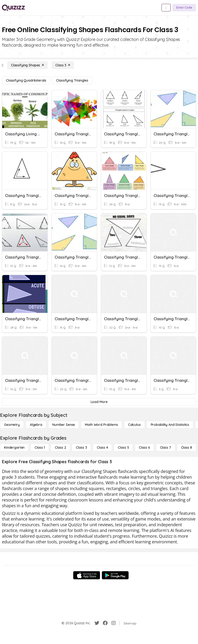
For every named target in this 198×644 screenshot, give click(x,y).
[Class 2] (60, 447)
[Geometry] (12, 425)
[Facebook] (105, 623)
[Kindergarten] (14, 447)
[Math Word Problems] (101, 425)
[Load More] (99, 402)
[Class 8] (187, 447)
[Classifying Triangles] (72, 80)
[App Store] (87, 575)
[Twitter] (97, 623)
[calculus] (134, 425)
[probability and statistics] (170, 425)
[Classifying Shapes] (27, 65)
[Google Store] (115, 575)
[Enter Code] (184, 8)
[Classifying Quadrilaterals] (26, 80)
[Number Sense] (64, 425)
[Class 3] (63, 65)
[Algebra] (36, 425)
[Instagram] (114, 623)
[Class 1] (40, 447)
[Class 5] (123, 447)
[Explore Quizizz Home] (13, 8)
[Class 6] (144, 447)
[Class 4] (102, 447)
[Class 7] (166, 447)
